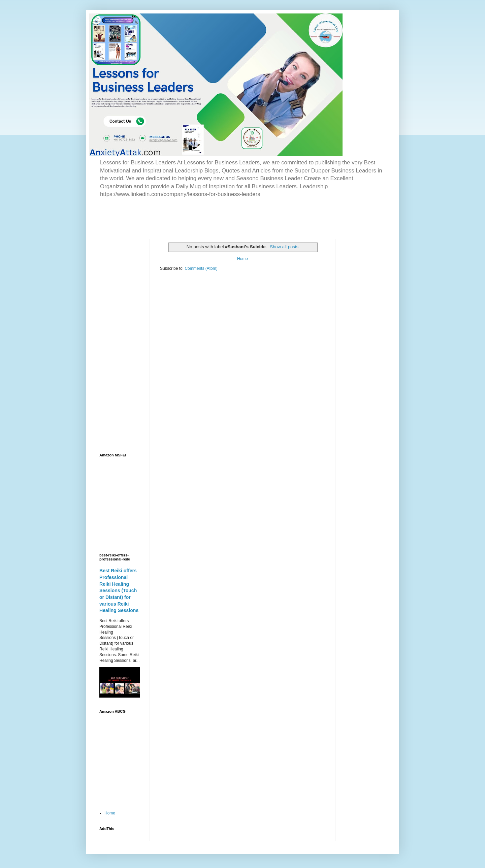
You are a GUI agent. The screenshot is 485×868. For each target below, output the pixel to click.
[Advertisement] (178, 217)
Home (243, 259)
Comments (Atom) (201, 268)
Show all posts (284, 247)
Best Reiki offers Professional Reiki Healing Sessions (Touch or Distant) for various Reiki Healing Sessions (119, 590)
